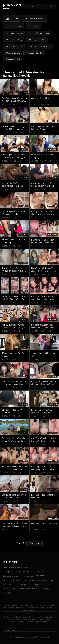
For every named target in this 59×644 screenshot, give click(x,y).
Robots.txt (16, 630)
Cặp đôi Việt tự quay (11, 576)
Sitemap (6, 630)
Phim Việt (43, 567)
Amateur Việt (28, 576)
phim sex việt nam (12, 7)
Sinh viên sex (42, 576)
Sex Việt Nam (30, 567)
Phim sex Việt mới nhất (12, 567)
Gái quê (21, 588)
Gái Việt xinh (8, 572)
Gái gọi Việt (38, 584)
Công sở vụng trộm (45, 580)
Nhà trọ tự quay (9, 584)
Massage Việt (24, 584)
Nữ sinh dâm (8, 580)
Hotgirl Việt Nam (23, 572)
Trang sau (34, 543)
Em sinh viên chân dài (26, 580)
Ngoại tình (7, 593)
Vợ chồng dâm (9, 589)
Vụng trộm (46, 589)
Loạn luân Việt (33, 589)
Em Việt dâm (38, 572)
